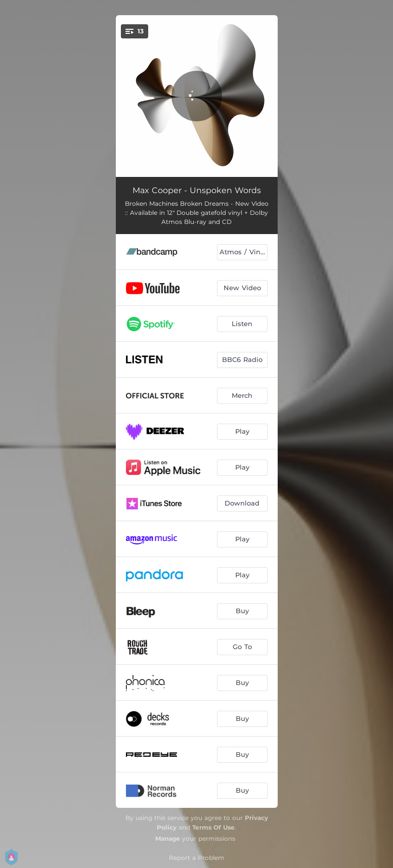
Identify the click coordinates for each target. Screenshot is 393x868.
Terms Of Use (213, 827)
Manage (168, 838)
